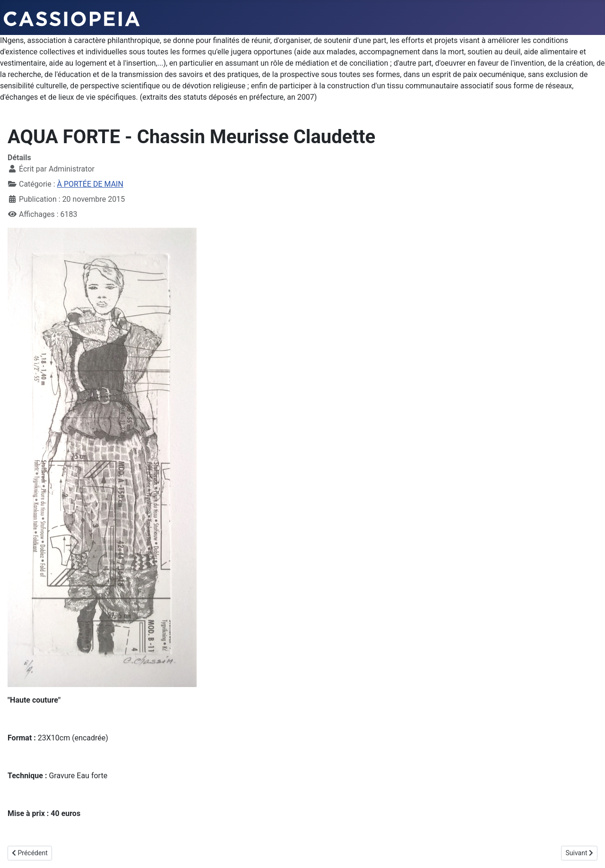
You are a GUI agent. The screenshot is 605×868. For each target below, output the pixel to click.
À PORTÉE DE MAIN (90, 184)
